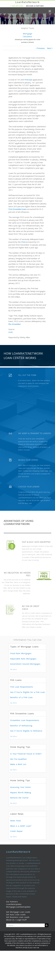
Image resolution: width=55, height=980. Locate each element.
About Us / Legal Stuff (16, 920)
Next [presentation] (52, 39)
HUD (11, 332)
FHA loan (28, 80)
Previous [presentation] (3, 39)
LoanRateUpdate (14, 904)
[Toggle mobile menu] (50, 11)
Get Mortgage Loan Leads (18, 912)
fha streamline (15, 324)
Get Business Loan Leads (18, 917)
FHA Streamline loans (18, 209)
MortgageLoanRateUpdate (18, 907)
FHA (23, 242)
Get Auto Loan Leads (16, 915)
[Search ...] (25, 925)
